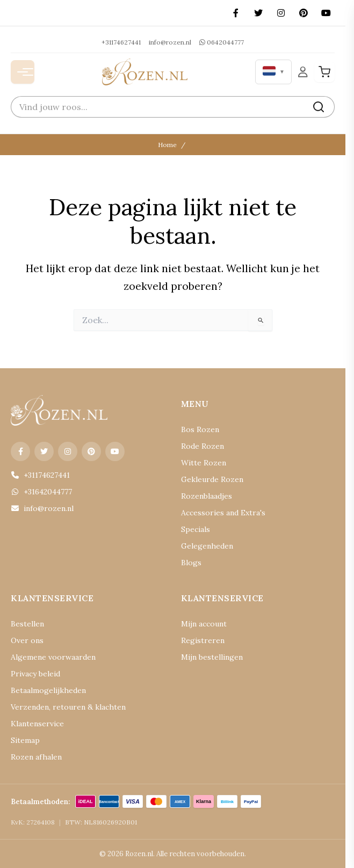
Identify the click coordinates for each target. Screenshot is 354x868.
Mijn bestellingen (212, 657)
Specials (196, 529)
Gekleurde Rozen (212, 479)
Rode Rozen (203, 446)
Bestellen (27, 624)
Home (167, 145)
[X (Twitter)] (258, 13)
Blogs (191, 563)
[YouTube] (326, 13)
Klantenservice (37, 724)
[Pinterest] (304, 13)
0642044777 (222, 42)
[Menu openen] (23, 72)
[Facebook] (236, 13)
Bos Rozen (200, 429)
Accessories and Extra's (223, 513)
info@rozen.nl (170, 42)
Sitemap (25, 740)
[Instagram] (281, 13)
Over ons (27, 640)
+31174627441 (121, 42)
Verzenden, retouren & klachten (68, 707)
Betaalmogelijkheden (48, 690)
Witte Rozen (204, 463)
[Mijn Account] (303, 72)
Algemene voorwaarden (53, 657)
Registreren (203, 640)
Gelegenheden (207, 546)
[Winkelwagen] (324, 72)
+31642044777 (41, 492)
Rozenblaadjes (207, 496)
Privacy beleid (35, 674)
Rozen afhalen (36, 757)
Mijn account (204, 624)
